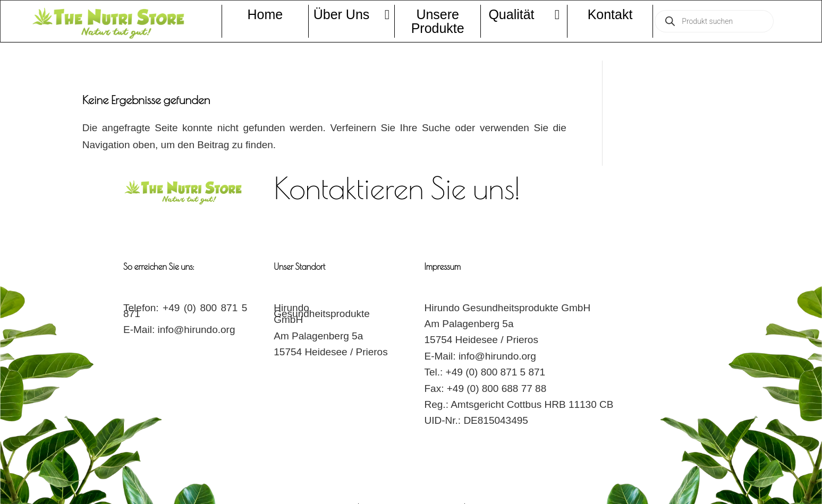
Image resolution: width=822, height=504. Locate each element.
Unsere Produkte (438, 21)
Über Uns (351, 14)
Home (265, 14)
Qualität (524, 14)
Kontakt (610, 14)
